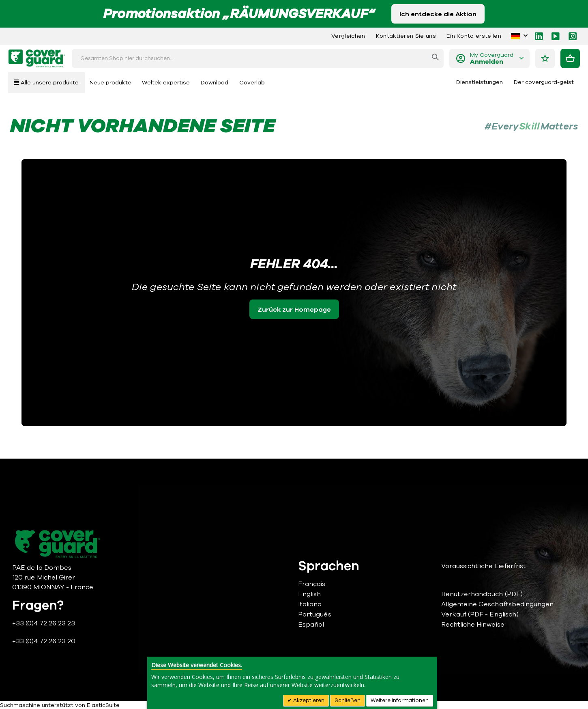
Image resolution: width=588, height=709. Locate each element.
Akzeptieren (308, 700)
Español (311, 625)
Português (315, 614)
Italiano (310, 604)
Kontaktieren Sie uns (406, 36)
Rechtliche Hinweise (473, 625)
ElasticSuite (103, 705)
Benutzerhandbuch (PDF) (482, 594)
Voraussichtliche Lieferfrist (484, 566)
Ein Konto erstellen (474, 36)
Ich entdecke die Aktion (438, 14)
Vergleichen (348, 36)
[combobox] (258, 58)
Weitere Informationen (400, 700)
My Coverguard (492, 59)
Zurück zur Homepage (294, 310)
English (309, 594)
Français (312, 584)
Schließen (348, 700)
